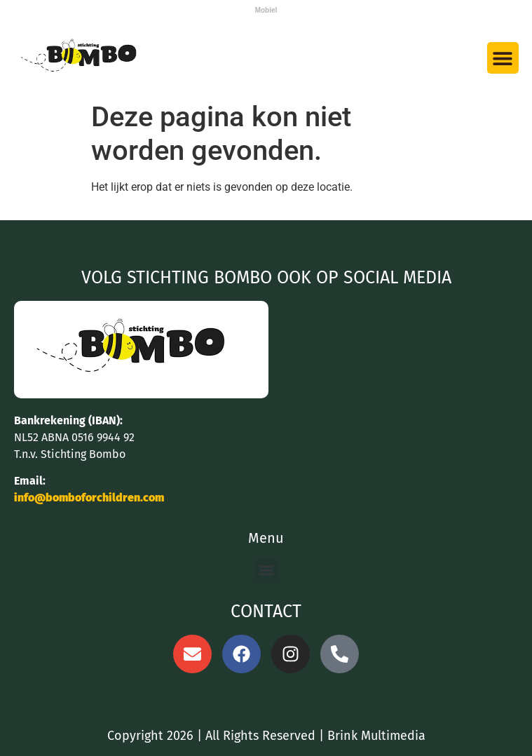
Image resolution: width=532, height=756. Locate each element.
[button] (503, 58)
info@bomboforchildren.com (89, 498)
